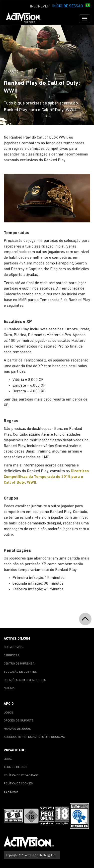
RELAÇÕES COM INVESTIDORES (25, 680)
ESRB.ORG (11, 792)
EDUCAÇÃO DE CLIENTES (20, 672)
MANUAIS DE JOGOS (17, 729)
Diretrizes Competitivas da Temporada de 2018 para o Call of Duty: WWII (46, 477)
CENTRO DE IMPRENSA (19, 664)
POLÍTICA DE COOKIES (18, 784)
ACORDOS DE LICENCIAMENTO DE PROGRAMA (34, 737)
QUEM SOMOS (13, 647)
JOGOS (8, 713)
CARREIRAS (12, 656)
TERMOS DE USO (15, 767)
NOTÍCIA (9, 688)
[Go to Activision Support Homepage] (26, 19)
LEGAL (8, 759)
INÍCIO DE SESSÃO (68, 6)
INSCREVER (40, 6)
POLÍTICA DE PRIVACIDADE (21, 775)
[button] (88, 6)
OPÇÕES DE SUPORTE (19, 721)
